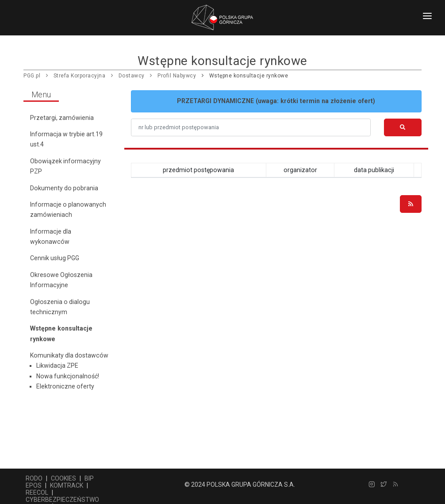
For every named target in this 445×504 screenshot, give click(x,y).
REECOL (37, 492)
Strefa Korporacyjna (80, 76)
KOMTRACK (67, 485)
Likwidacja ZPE (57, 365)
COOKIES (63, 478)
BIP (89, 478)
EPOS (34, 485)
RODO (34, 478)
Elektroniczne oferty (65, 386)
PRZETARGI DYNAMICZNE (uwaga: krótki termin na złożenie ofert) (276, 101)
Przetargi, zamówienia (62, 118)
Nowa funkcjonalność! (68, 376)
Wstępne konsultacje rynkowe (249, 76)
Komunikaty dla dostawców (69, 355)
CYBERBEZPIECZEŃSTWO (62, 500)
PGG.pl (32, 76)
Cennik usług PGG (55, 258)
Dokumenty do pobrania (64, 188)
